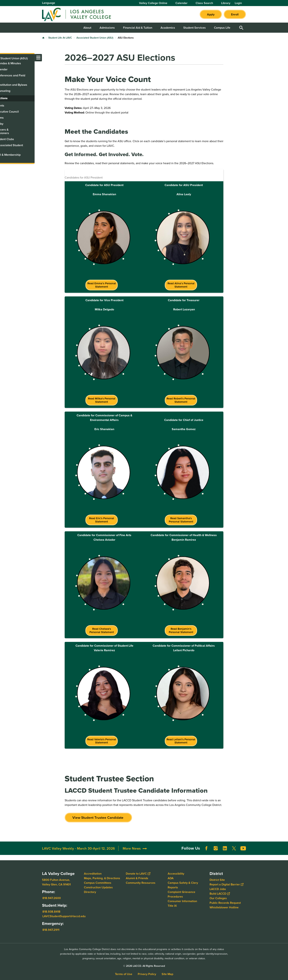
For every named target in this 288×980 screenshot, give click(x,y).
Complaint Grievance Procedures (181, 894)
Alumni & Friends (137, 878)
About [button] (87, 28)
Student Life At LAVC (60, 38)
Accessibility (176, 874)
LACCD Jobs (218, 889)
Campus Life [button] (222, 28)
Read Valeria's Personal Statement (102, 741)
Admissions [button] (107, 28)
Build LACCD (220, 894)
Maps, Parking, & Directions (102, 878)
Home (43, 38)
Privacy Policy (147, 974)
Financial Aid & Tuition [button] (138, 28)
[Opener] (284, 842)
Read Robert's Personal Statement (181, 400)
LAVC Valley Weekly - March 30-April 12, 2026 (78, 848)
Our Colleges (218, 898)
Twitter (234, 848)
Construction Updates (98, 887)
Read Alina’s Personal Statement (181, 285)
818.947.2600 (52, 898)
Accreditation (93, 874)
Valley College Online (153, 3)
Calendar (181, 3)
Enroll (235, 14)
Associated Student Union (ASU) (95, 38)
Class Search (204, 3)
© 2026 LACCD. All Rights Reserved (144, 966)
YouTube (243, 848)
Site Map (167, 974)
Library (226, 3)
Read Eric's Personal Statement (102, 520)
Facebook (206, 848)
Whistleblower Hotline (224, 907)
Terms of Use (124, 974)
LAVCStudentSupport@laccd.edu (64, 916)
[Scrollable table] (144, 231)
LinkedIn (225, 848)
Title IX (172, 906)
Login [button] (238, 3)
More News (132, 848)
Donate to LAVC (138, 874)
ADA (171, 878)
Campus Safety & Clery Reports (183, 885)
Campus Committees (98, 883)
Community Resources (141, 883)
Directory (90, 892)
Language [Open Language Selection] (49, 3)
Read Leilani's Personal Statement (181, 741)
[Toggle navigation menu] (4, 58)
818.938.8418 (51, 912)
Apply (211, 14)
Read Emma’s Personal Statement (102, 285)
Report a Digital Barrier (226, 884)
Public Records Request (225, 903)
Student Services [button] (195, 28)
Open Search (241, 28)
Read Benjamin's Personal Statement (181, 630)
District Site (217, 880)
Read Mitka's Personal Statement (102, 400)
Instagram (216, 848)
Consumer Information (182, 901)
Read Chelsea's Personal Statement (102, 630)
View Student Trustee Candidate (98, 817)
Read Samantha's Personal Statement (181, 520)
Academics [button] (168, 28)
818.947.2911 (51, 930)
